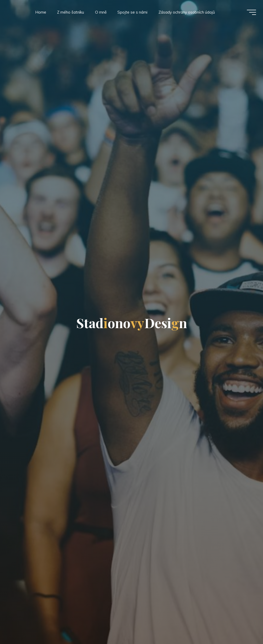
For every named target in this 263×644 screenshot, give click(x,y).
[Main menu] (251, 12)
